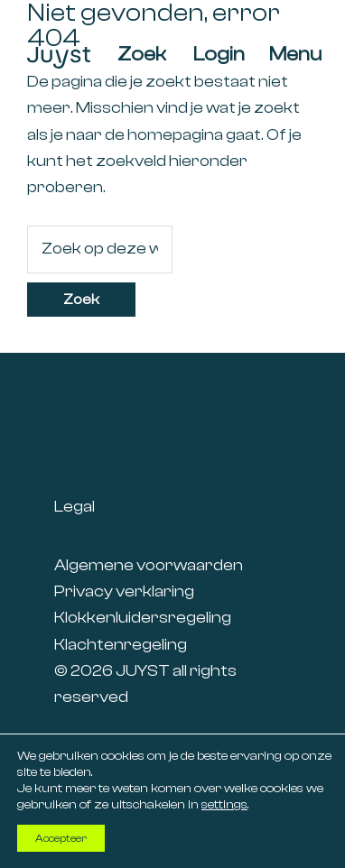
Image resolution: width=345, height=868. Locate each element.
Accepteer (61, 838)
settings (224, 805)
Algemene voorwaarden (149, 565)
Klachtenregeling (121, 645)
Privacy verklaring (124, 591)
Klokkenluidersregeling (143, 618)
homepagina (175, 135)
